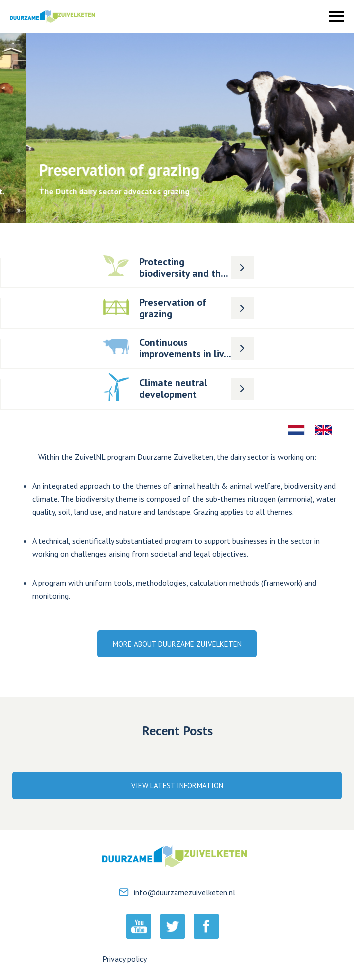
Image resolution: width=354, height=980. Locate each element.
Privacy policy (124, 959)
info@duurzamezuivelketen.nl (184, 892)
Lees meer (156, 254)
